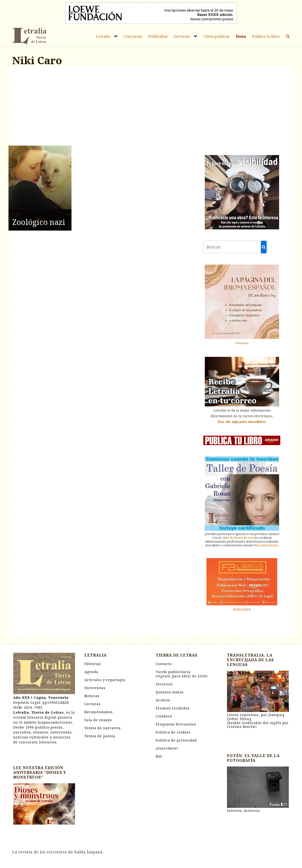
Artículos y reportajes (105, 680)
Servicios (182, 36)
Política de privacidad (176, 740)
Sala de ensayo (98, 720)
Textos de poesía (100, 736)
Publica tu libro (266, 36)
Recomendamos (99, 712)
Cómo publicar (217, 36)
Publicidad (158, 36)
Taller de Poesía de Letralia (240, 538)
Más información (266, 545)
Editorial (93, 664)
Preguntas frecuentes (176, 724)
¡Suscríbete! (167, 748)
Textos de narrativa (103, 728)
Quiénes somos (170, 692)
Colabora (164, 716)
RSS (159, 756)
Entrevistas (95, 688)
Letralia (103, 36)
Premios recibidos (173, 708)
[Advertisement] (103, 107)
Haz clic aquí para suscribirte (242, 422)
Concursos (133, 36)
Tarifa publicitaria (182, 674)
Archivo (163, 700)
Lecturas (92, 704)
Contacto (164, 664)
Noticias (92, 696)
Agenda (91, 672)
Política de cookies (173, 732)
